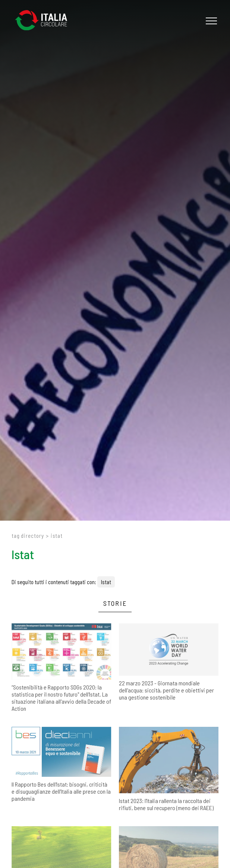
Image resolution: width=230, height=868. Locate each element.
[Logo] (45, 21)
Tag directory (28, 536)
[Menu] (210, 21)
